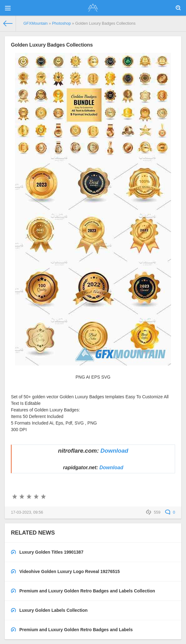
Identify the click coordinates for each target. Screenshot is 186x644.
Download (114, 451)
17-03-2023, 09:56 (27, 512)
